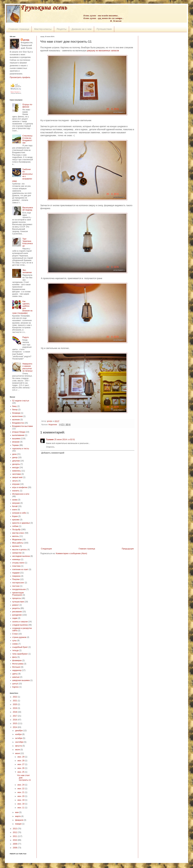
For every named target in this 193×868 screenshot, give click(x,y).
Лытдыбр (16, 530)
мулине (16, 546)
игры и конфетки (20, 487)
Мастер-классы (43, 29)
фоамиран (17, 660)
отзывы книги (18, 563)
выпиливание (18, 435)
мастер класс (18, 533)
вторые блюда (19, 432)
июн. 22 (21, 789)
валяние (16, 420)
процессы (17, 598)
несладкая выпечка (21, 556)
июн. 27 (21, 764)
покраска (16, 576)
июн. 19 (21, 800)
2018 (15, 712)
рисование (17, 612)
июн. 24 (21, 785)
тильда (15, 650)
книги (15, 510)
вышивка (16, 439)
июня (18, 753)
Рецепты (62, 29)
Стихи (15, 634)
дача (14, 454)
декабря (19, 731)
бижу (14, 406)
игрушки (16, 484)
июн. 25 (21, 772)
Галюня (50, 439)
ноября (19, 734)
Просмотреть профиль (20, 77)
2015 (15, 723)
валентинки (17, 416)
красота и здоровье (21, 523)
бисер (15, 410)
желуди (16, 467)
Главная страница (19, 29)
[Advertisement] (87, 528)
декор (15, 457)
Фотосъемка (18, 664)
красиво (16, 520)
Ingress (15, 687)
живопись (17, 471)
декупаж (16, 461)
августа (19, 746)
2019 (15, 708)
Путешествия (104, 29)
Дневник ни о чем (82, 29)
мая (17, 812)
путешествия (18, 602)
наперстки (17, 553)
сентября (20, 742)
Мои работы (18, 543)
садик (15, 618)
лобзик (15, 526)
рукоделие (17, 615)
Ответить (50, 447)
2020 (15, 704)
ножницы (16, 559)
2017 (15, 716)
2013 (15, 829)
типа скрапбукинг (20, 654)
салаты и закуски (20, 622)
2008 (15, 848)
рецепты (16, 608)
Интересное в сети (21, 494)
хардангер (17, 670)
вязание (16, 442)
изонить (16, 491)
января (19, 824)
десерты (16, 464)
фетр (15, 657)
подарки (16, 573)
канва (15, 500)
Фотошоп (16, 667)
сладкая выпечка (20, 625)
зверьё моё (17, 477)
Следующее (46, 549)
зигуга (15, 481)
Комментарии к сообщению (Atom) (71, 553)
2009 (15, 844)
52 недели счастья (21, 401)
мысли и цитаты (19, 550)
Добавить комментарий (53, 453)
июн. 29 (21, 757)
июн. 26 (21, 768)
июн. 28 (21, 761)
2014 (15, 727)
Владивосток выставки (22, 426)
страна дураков (19, 637)
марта (18, 816)
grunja (50, 421)
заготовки (17, 474)
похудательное (19, 589)
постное (16, 586)
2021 (15, 701)
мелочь (16, 536)
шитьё (15, 684)
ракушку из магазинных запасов (103, 51)
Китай (15, 506)
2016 (15, 720)
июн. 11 (21, 808)
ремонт (16, 605)
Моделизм (53, 425)
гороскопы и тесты (21, 449)
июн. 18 (21, 804)
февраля (19, 820)
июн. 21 (21, 792)
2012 (15, 832)
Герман (16, 445)
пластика (16, 566)
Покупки (16, 579)
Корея (15, 516)
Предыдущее (128, 549)
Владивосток (18, 423)
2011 (15, 836)
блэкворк (16, 413)
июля (18, 750)
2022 (15, 697)
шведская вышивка (21, 680)
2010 (15, 840)
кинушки (16, 503)
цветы (15, 674)
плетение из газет (20, 569)
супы (14, 641)
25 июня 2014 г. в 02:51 (65, 439)
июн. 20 (21, 796)
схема (15, 644)
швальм (16, 677)
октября (19, 738)
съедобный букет (20, 647)
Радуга (25, 337)
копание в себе (19, 513)
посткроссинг (18, 583)
